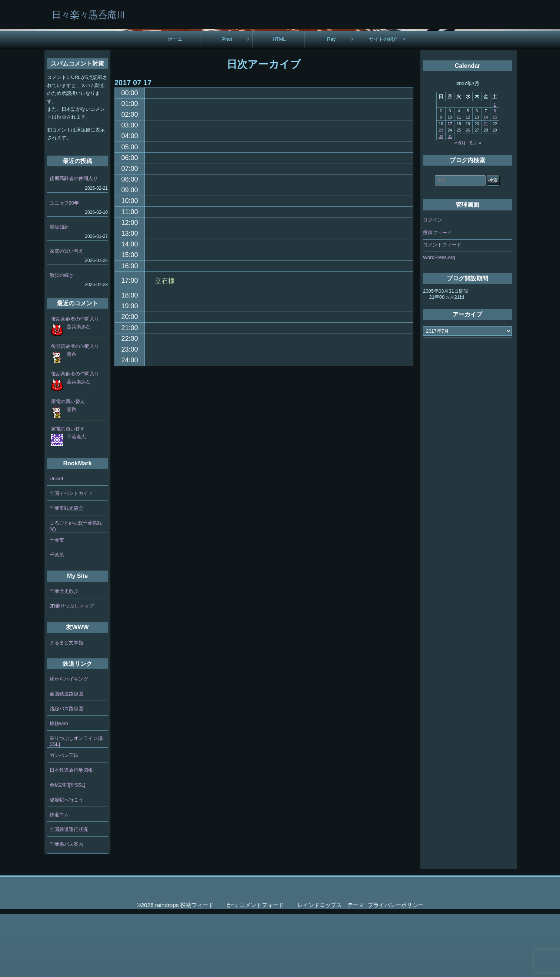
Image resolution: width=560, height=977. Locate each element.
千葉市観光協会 (66, 571)
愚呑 (71, 417)
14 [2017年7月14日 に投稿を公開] (486, 180)
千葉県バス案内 (66, 907)
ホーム (175, 102)
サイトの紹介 (383, 102)
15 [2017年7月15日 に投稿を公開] (495, 180)
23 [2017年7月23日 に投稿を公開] (441, 193)
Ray (331, 102)
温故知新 (59, 290)
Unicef (56, 541)
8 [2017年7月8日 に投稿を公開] (495, 174)
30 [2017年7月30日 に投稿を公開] (441, 199)
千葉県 (57, 618)
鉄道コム (59, 878)
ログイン (433, 283)
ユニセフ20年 (64, 266)
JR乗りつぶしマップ (72, 669)
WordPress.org (439, 320)
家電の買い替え (66, 314)
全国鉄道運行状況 (69, 892)
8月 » (476, 206)
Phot (227, 102)
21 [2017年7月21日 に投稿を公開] (486, 187)
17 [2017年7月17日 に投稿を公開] (450, 187)
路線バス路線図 (66, 772)
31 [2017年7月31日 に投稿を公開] (450, 199)
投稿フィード (437, 295)
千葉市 (57, 603)
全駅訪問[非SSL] (68, 848)
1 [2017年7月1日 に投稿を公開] (495, 167)
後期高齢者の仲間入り (74, 241)
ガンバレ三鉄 (64, 818)
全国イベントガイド (71, 556)
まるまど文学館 (66, 706)
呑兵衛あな (79, 390)
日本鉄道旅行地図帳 (71, 833)
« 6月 (460, 206)
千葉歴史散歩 (64, 654)
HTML (279, 102)
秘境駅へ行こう (66, 863)
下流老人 (76, 500)
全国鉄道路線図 (66, 757)
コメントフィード (442, 308)
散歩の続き (62, 338)
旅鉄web (59, 786)
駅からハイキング (69, 742)
